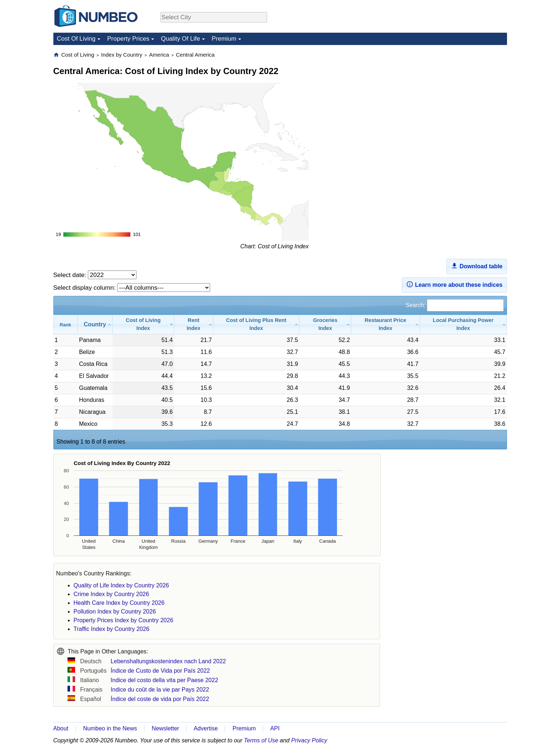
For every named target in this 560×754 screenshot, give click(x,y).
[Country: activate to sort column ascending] (95, 324)
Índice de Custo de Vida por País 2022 (160, 671)
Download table (477, 266)
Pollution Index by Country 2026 (115, 612)
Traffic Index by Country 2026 (112, 629)
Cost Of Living (76, 39)
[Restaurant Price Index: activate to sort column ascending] (386, 324)
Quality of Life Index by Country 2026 (121, 585)
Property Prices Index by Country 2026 (124, 620)
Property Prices (128, 39)
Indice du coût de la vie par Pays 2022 (160, 690)
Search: (454, 305)
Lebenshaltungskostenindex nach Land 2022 (168, 661)
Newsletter (165, 728)
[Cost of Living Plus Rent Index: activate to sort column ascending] (257, 324)
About (61, 728)
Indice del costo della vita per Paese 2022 (164, 680)
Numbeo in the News (110, 728)
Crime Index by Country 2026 (111, 594)
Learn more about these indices (454, 284)
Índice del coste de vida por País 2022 (160, 699)
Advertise (206, 728)
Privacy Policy (309, 740)
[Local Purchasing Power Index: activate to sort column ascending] (463, 324)
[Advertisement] (453, 97)
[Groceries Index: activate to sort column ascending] (325, 324)
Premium (224, 39)
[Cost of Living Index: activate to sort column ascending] (143, 324)
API (275, 728)
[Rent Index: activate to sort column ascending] (194, 324)
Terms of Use (261, 740)
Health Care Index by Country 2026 (119, 603)
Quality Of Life (180, 39)
